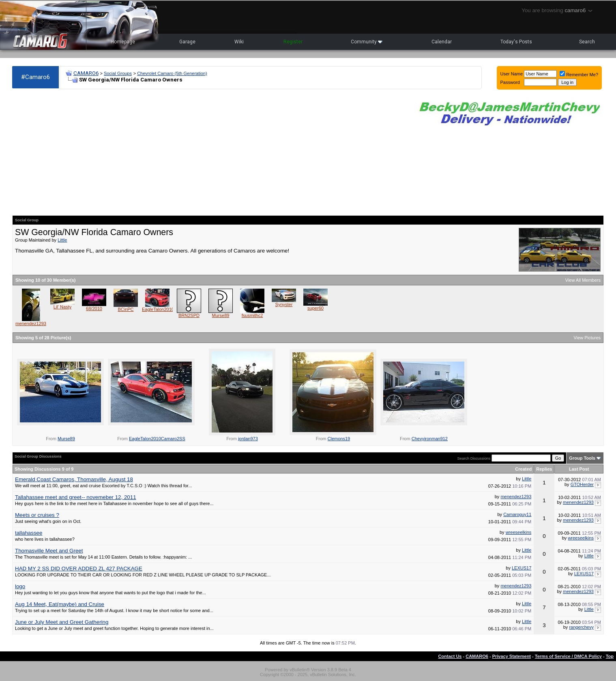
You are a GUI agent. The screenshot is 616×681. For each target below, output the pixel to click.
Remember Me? (579, 75)
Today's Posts (516, 42)
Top (610, 656)
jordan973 (248, 439)
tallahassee (29, 533)
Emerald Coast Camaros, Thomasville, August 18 (74, 479)
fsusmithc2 (252, 315)
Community (367, 42)
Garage (187, 42)
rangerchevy (581, 627)
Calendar (442, 42)
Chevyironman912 (430, 439)
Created (523, 469)
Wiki (239, 42)
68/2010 (94, 308)
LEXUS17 (522, 568)
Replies (544, 469)
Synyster (284, 304)
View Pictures (587, 338)
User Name (512, 74)
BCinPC (126, 309)
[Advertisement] (209, 152)
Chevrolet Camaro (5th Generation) (172, 73)
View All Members (583, 280)
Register (293, 42)
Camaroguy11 (517, 514)
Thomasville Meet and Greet (49, 551)
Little (62, 240)
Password (510, 82)
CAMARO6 (86, 73)
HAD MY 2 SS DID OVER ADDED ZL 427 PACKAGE (79, 569)
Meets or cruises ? (37, 515)
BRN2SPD (189, 315)
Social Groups (118, 73)
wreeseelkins (519, 532)
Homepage (123, 42)
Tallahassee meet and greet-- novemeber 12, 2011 (76, 497)
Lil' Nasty (62, 307)
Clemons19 (339, 439)
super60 (316, 308)
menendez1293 (31, 323)
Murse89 (221, 315)
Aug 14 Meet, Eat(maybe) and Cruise (60, 604)
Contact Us (450, 656)
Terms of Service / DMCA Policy (568, 656)
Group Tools (582, 458)
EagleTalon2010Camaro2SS (170, 309)
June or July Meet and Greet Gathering (62, 622)
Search (587, 42)
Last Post (579, 469)
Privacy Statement (512, 656)
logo (20, 586)
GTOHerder (582, 484)
